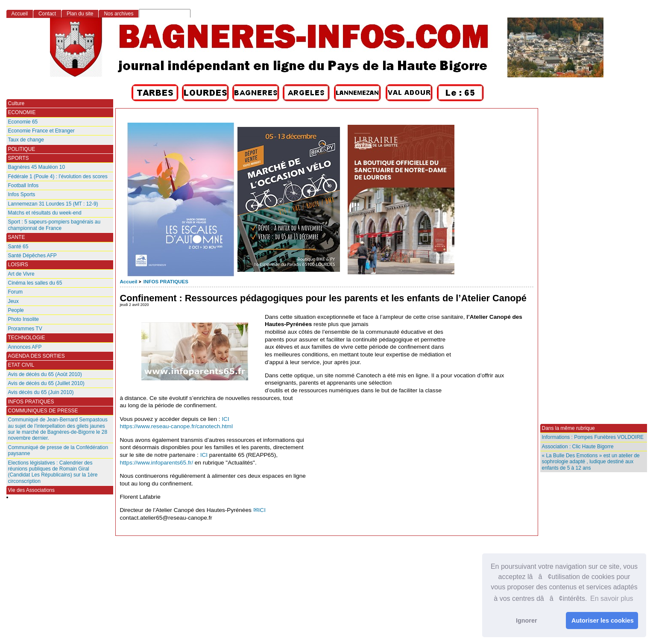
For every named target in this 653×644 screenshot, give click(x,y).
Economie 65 (23, 122)
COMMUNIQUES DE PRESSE (43, 411)
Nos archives (119, 14)
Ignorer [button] (527, 620)
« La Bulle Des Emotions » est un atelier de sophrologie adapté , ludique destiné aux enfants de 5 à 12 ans (591, 462)
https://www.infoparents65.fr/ (157, 463)
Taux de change (26, 140)
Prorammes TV (25, 329)
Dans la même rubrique (568, 428)
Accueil (129, 282)
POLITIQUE (22, 149)
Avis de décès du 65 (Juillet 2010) (46, 383)
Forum (16, 292)
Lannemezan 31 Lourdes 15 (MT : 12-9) (53, 204)
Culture (16, 103)
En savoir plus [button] (612, 598)
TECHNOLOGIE (27, 338)
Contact (47, 14)
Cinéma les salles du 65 (35, 283)
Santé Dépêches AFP (32, 256)
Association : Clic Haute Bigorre (578, 447)
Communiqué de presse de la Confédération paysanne (58, 450)
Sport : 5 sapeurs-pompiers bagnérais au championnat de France (54, 225)
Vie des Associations (31, 490)
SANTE (17, 237)
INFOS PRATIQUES (166, 282)
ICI (225, 419)
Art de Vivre (21, 274)
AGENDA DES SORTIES (37, 356)
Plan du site (80, 14)
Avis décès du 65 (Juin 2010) (41, 392)
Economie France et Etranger (41, 131)
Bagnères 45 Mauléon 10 (37, 167)
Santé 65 (18, 247)
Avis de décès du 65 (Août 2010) (45, 374)
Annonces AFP (25, 347)
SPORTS (19, 158)
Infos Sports (22, 194)
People (16, 310)
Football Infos (23, 185)
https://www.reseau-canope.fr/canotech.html (176, 426)
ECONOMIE (22, 112)
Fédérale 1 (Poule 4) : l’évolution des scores (58, 176)
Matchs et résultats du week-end (45, 213)
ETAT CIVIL (21, 365)
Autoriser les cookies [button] (603, 620)
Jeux (13, 301)
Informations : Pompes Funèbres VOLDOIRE (593, 437)
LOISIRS (18, 265)
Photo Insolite (23, 319)
